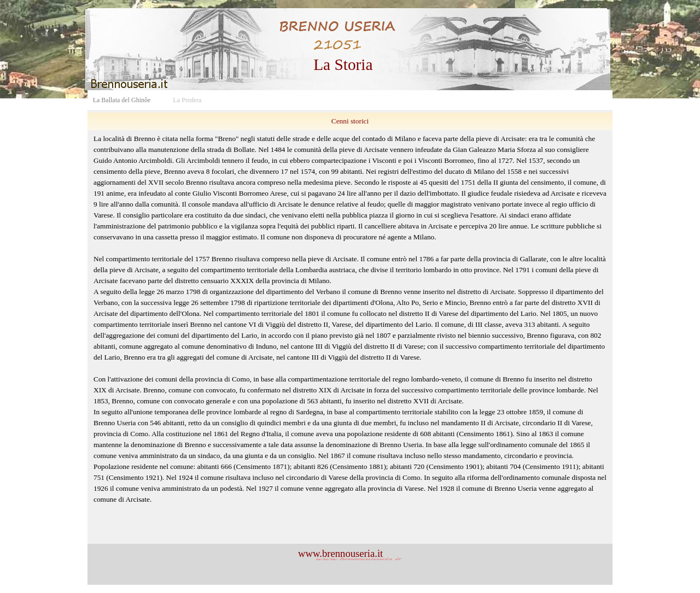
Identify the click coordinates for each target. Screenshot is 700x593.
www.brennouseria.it (340, 553)
